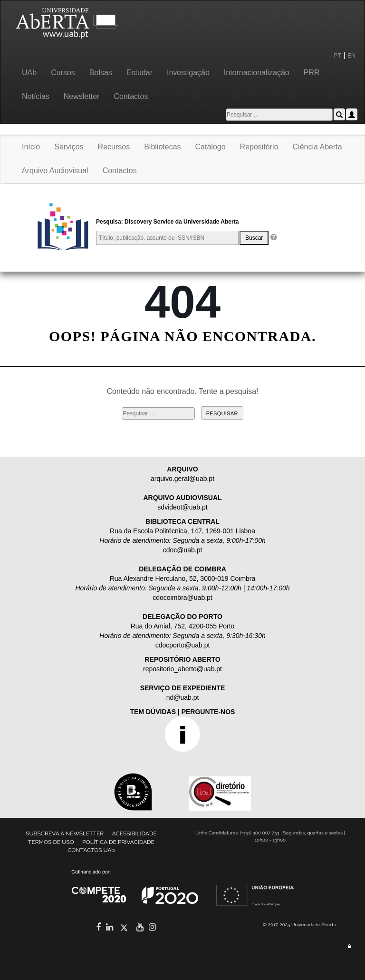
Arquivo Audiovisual (55, 171)
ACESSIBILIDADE (134, 833)
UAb (29, 73)
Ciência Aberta (317, 147)
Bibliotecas (162, 147)
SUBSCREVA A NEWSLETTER (65, 833)
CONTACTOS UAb (91, 850)
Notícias (36, 96)
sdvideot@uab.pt (182, 507)
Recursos (114, 147)
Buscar (254, 238)
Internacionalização (257, 73)
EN (352, 56)
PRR (312, 73)
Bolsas (101, 73)
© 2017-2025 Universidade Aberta (299, 925)
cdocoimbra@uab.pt (182, 598)
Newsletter (82, 96)
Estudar (139, 73)
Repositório (259, 147)
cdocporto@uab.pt (183, 645)
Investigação (188, 73)
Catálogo (211, 147)
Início (31, 147)
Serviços (69, 147)
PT (338, 56)
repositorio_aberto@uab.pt (182, 669)
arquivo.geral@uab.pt (182, 479)
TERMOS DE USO (51, 842)
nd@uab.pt (183, 697)
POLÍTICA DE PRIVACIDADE (118, 842)
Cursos (63, 73)
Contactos (131, 96)
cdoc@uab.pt (183, 550)
